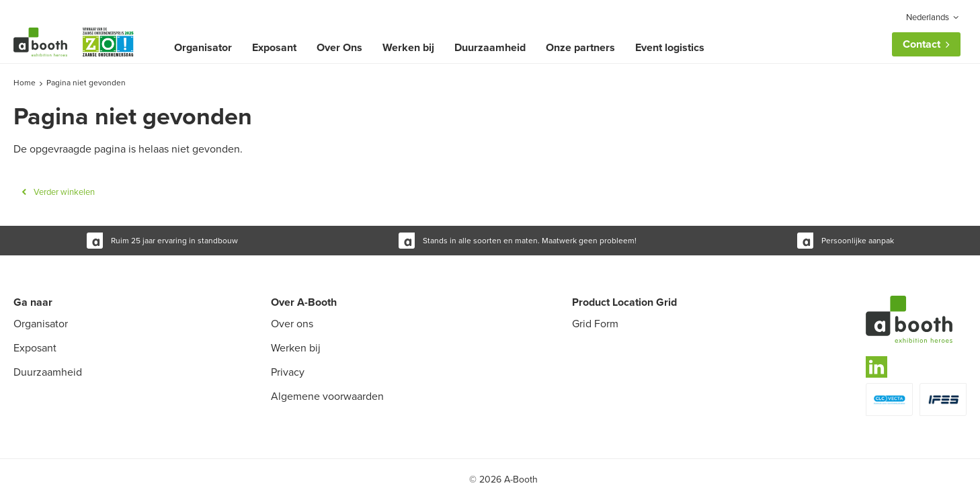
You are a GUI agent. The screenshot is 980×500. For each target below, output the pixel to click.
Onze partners (580, 47)
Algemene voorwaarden (327, 396)
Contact (922, 44)
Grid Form (595, 324)
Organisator (203, 47)
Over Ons (339, 47)
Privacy (288, 372)
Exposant (274, 47)
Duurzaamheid (490, 47)
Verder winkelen (64, 192)
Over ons (292, 324)
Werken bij (408, 47)
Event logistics (670, 47)
